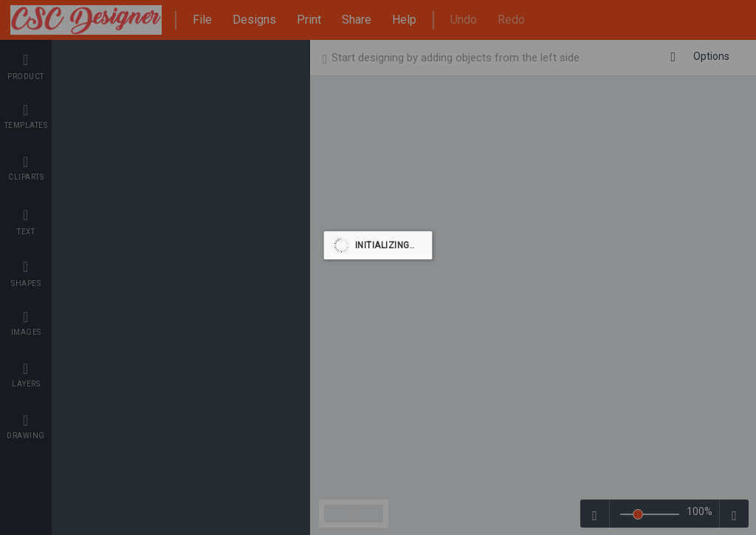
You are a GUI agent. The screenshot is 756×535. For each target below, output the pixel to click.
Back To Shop (692, 58)
